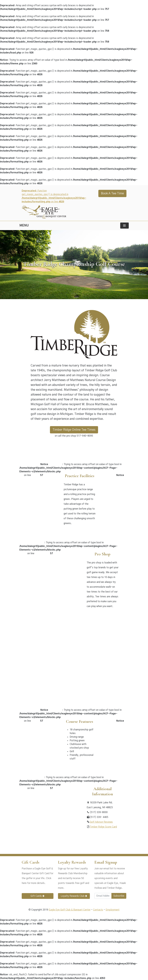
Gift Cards (37, 896)
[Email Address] (103, 896)
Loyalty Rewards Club (74, 896)
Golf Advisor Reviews (101, 822)
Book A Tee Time (112, 193)
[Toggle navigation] (124, 226)
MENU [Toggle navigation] (24, 226)
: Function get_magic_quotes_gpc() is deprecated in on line (54, 201)
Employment (113, 910)
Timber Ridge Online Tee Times (74, 430)
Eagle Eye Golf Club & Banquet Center (70, 910)
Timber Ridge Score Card (103, 827)
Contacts (98, 910)
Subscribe (119, 896)
